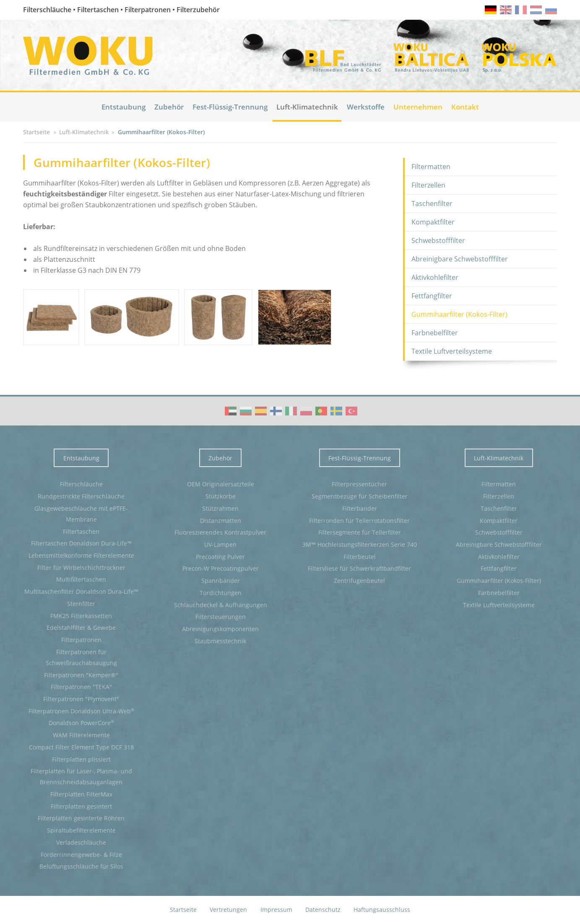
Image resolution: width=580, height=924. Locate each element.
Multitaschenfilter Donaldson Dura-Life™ (81, 591)
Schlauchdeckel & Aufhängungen (221, 605)
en (506, 10)
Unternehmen (418, 107)
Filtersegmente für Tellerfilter (360, 532)
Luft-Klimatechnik (307, 107)
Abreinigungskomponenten (220, 629)
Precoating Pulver (220, 557)
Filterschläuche (81, 484)
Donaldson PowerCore (81, 723)
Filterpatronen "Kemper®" (81, 675)
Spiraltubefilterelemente (81, 830)
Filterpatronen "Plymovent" (81, 699)
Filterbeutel (360, 557)
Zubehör (169, 107)
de (491, 10)
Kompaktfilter (433, 222)
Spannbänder (221, 581)
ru (551, 10)
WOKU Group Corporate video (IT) (291, 411)
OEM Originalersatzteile (221, 484)
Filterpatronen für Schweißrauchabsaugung (81, 657)
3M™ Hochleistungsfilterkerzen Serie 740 (360, 544)
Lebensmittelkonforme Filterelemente (81, 555)
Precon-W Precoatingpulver (221, 568)
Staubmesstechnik (220, 641)
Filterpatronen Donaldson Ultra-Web (81, 711)
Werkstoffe (366, 107)
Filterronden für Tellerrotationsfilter (359, 521)
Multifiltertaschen (81, 579)
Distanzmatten (221, 521)
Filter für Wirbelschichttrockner (81, 568)
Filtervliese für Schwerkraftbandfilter (359, 568)
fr (521, 10)
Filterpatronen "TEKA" (81, 687)
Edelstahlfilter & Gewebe (81, 628)
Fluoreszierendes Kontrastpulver (220, 532)
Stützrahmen (220, 508)
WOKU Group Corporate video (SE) (336, 411)
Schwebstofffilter (438, 240)
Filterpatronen (81, 640)
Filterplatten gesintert (81, 806)
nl (536, 10)
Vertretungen (228, 910)
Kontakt (465, 107)
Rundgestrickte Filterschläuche (81, 496)
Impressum (276, 910)
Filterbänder (360, 508)
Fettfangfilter (432, 296)
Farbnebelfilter (435, 333)
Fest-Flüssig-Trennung (230, 107)
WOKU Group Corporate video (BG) (246, 411)
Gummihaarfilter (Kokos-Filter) (459, 314)
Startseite (183, 910)
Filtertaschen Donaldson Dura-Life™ (81, 543)
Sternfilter (81, 604)
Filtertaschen (81, 531)
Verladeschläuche (81, 842)
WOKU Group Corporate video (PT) (321, 411)
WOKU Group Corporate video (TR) (351, 411)
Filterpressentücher (359, 484)
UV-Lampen (220, 544)
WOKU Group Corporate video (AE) (231, 411)
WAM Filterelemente (81, 735)
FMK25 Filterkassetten (81, 616)
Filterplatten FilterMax (81, 794)
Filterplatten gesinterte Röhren (81, 818)
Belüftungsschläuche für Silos (81, 866)
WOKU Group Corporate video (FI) (276, 411)
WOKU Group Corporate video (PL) (306, 411)
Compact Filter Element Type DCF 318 (81, 747)
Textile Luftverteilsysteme (452, 351)
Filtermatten (431, 167)
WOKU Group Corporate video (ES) (261, 411)
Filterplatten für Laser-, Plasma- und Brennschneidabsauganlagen (81, 777)
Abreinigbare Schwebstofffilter (460, 259)
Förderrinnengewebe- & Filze (81, 855)
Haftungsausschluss (382, 910)
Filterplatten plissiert (81, 759)
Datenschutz (323, 910)
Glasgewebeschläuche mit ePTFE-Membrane (81, 514)
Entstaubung (124, 107)
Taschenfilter (432, 204)
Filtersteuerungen (221, 617)
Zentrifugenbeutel (359, 581)
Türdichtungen (221, 593)
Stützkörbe (221, 496)
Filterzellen (428, 185)
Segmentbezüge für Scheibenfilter (360, 496)
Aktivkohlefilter (435, 277)
